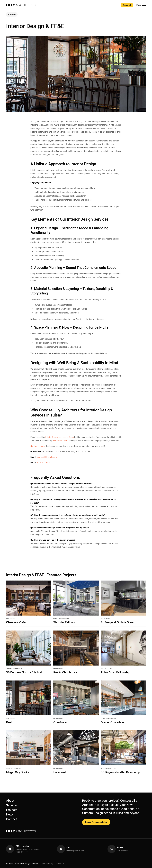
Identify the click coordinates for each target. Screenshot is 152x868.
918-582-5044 (43, 462)
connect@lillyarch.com (47, 457)
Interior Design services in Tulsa (60, 437)
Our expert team (60, 441)
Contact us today (38, 446)
